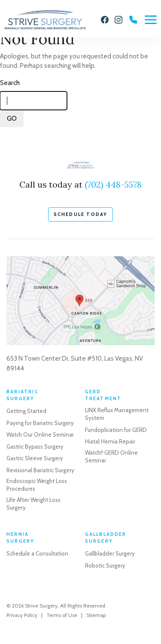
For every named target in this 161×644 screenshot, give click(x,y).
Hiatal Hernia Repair (110, 441)
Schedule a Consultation (37, 553)
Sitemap (96, 615)
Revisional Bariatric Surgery (40, 470)
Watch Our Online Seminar (40, 434)
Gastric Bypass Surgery (35, 447)
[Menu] (151, 20)
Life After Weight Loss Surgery (33, 504)
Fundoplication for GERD (116, 430)
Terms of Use (62, 615)
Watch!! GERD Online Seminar (111, 456)
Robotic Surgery (105, 565)
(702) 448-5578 (113, 184)
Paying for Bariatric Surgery (40, 423)
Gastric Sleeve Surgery (35, 458)
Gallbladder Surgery (110, 553)
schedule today (81, 214)
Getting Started (26, 411)
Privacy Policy (22, 615)
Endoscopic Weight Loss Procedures (37, 485)
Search (10, 83)
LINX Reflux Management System (117, 414)
